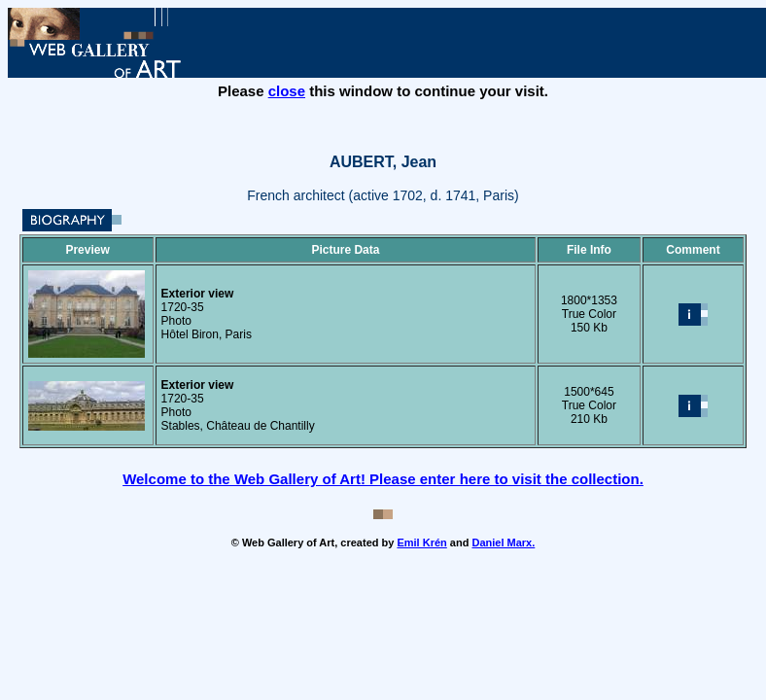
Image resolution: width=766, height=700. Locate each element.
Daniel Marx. (503, 542)
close (287, 91)
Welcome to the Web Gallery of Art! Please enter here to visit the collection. (383, 479)
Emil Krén (421, 542)
